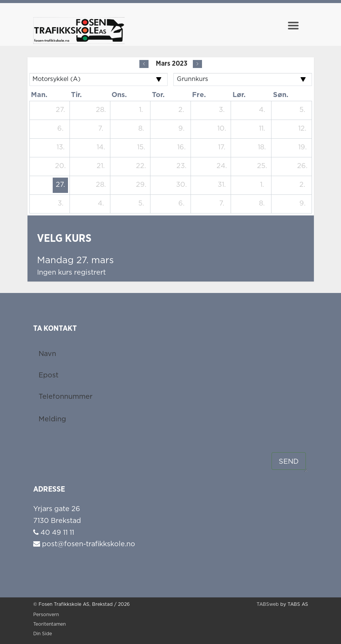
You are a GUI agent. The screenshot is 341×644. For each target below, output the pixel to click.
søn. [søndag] (281, 95)
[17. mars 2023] (221, 148)
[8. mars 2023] (141, 129)
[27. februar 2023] (60, 110)
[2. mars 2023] (181, 110)
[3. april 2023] (60, 204)
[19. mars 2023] (302, 148)
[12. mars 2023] (302, 129)
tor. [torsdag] (158, 95)
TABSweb (268, 604)
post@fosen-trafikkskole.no (84, 544)
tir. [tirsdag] (76, 95)
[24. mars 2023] (221, 167)
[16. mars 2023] (181, 148)
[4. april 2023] (101, 204)
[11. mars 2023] (262, 129)
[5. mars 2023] (302, 110)
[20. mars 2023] (60, 167)
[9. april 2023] (302, 204)
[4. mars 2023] (262, 110)
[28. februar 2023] (101, 110)
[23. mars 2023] (181, 167)
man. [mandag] (39, 95)
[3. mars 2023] (221, 110)
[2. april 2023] (302, 185)
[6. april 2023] (181, 204)
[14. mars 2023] (101, 148)
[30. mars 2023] (181, 185)
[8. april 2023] (262, 204)
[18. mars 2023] (262, 148)
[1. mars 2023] (141, 110)
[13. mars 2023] (60, 148)
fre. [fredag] (199, 95)
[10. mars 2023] (221, 129)
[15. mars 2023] (141, 148)
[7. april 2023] (221, 204)
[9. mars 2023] (181, 129)
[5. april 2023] (141, 204)
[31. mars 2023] (221, 185)
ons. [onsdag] (119, 95)
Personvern (46, 615)
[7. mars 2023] (101, 129)
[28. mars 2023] (101, 185)
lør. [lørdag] (239, 95)
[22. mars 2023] (141, 167)
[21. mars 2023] (101, 167)
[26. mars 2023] (302, 167)
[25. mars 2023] (262, 167)
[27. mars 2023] (60, 185)
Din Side (43, 634)
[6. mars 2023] (60, 129)
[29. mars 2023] (141, 185)
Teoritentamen (49, 624)
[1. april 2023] (262, 185)
